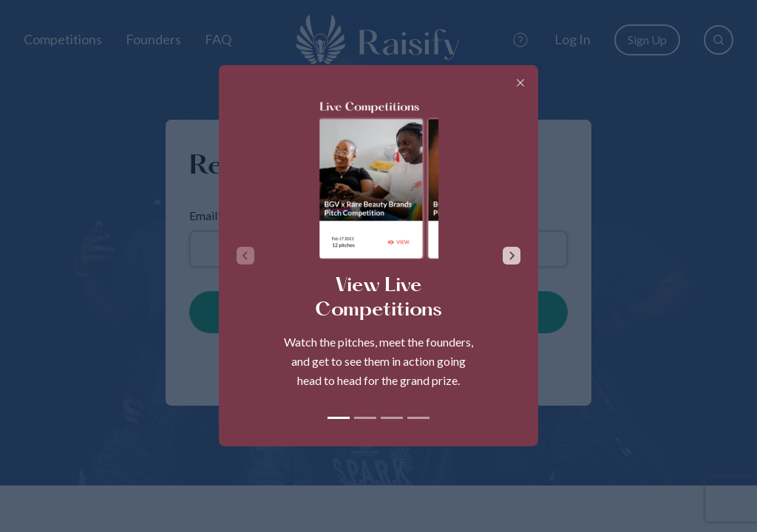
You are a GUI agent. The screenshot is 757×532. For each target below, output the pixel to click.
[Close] (520, 83)
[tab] (339, 418)
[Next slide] (512, 256)
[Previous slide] (245, 256)
